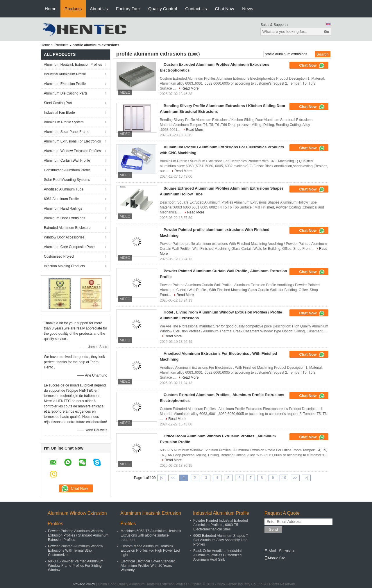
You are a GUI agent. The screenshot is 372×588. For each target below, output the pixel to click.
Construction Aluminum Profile (67, 170)
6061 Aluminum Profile (61, 199)
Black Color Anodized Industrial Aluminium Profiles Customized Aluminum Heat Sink (217, 555)
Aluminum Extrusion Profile (65, 84)
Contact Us (196, 9)
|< (162, 478)
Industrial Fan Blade (59, 113)
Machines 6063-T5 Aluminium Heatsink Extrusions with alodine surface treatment (151, 535)
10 (284, 478)
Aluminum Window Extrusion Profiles (72, 151)
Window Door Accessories (64, 237)
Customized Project (59, 256)
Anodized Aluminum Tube (64, 189)
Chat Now (224, 9)
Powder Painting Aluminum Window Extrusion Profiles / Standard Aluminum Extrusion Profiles (78, 535)
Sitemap (286, 551)
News (248, 9)
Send (273, 529)
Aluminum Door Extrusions (65, 218)
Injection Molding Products (64, 266)
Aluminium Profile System (64, 122)
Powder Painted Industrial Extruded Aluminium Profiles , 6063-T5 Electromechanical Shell (221, 525)
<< (173, 478)
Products (73, 9)
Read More (190, 88)
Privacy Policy (84, 584)
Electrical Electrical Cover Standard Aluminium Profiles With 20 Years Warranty (148, 566)
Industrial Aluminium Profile (65, 74)
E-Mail (270, 551)
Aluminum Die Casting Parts (66, 93)
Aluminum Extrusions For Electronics (72, 141)
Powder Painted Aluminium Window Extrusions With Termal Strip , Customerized (75, 550)
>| (306, 478)
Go (327, 32)
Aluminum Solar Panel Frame (67, 132)
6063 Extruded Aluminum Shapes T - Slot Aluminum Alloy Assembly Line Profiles (222, 540)
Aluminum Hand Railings (63, 209)
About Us (99, 9)
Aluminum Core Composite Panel (70, 247)
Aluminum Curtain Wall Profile (67, 161)
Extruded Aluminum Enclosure (67, 228)
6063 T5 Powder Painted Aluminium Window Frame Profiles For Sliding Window (76, 566)
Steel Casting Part (58, 103)
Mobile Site (275, 558)
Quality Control (163, 9)
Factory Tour (128, 9)
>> (295, 478)
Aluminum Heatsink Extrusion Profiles (73, 65)
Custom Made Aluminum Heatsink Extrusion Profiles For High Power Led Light (150, 550)
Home (51, 9)
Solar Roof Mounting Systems (67, 180)
